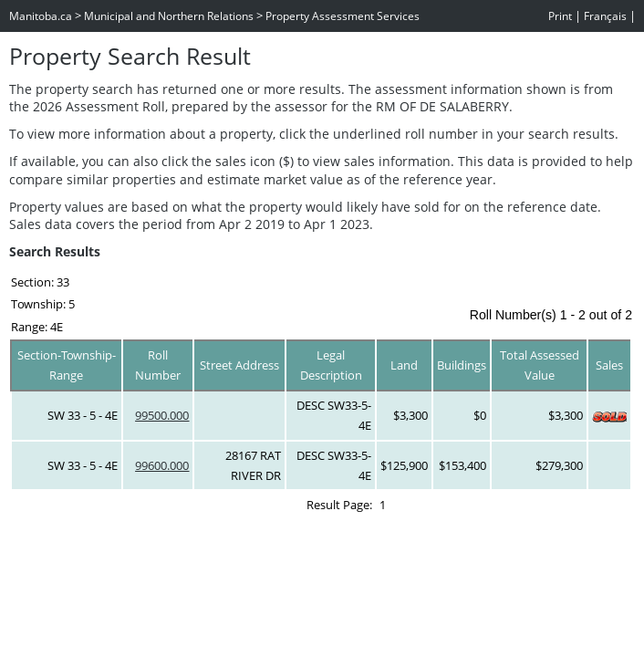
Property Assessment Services (343, 16)
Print (560, 16)
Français (605, 16)
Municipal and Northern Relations (169, 16)
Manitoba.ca (41, 16)
